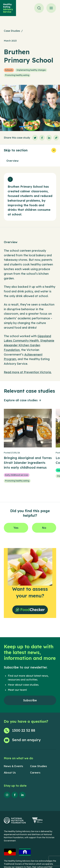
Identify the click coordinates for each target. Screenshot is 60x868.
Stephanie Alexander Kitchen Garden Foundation (29, 345)
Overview (12, 161)
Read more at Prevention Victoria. (28, 372)
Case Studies (12, 31)
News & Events (13, 766)
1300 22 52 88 (24, 730)
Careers (35, 773)
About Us (10, 773)
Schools (9, 70)
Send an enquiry (26, 740)
